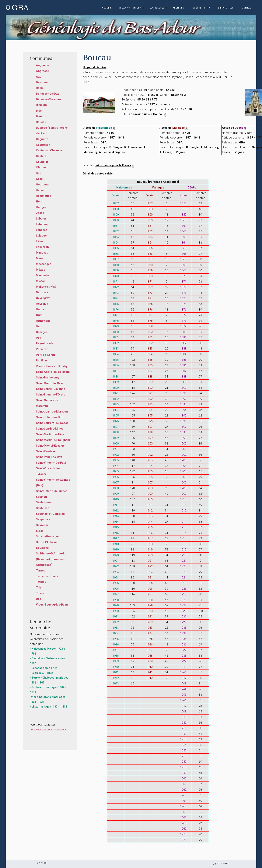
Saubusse (43, 508)
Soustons (42, 548)
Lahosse (42, 230)
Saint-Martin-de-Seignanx (53, 440)
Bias (39, 111)
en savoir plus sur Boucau (148, 114)
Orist (39, 315)
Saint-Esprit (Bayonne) (51, 389)
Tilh (38, 588)
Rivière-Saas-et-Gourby (52, 366)
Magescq (42, 253)
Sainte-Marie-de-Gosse (52, 491)
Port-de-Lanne (46, 355)
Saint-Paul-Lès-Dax (49, 457)
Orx (38, 326)
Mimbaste (42, 275)
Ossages (42, 332)
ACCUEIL (107, 8)
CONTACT (247, 8)
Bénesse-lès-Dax (47, 94)
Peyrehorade (45, 343)
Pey (38, 338)
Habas (40, 190)
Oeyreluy (42, 304)
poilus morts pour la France (115, 165)
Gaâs (39, 179)
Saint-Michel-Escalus (50, 446)
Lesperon (42, 247)
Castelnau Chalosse (49, 150)
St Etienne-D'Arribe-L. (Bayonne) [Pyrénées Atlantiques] (51, 559)
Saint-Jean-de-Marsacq (52, 412)
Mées (40, 258)
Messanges (44, 264)
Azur (39, 77)
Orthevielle (43, 321)
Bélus (40, 88)
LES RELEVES (157, 8)
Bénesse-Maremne (49, 99)
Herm (40, 202)
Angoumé (42, 65)
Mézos (40, 270)
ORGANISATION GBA (130, 8)
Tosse (40, 593)
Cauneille (42, 162)
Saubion (41, 497)
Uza (38, 599)
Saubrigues (44, 502)
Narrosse (42, 292)
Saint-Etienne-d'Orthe (51, 395)
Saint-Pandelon (46, 451)
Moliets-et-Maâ (46, 287)
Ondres (41, 309)
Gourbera (42, 184)
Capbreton (43, 145)
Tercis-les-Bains (47, 576)
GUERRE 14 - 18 (201, 8)
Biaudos (41, 116)
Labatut (41, 219)
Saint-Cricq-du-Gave (50, 383)
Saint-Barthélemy (48, 378)
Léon (39, 241)
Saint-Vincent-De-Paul (51, 463)
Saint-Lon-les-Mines (50, 429)
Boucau (41, 122)
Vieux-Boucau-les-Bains (52, 605)
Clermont (42, 167)
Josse (40, 213)
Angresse (42, 71)
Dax (38, 173)
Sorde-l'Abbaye (46, 542)
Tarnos (41, 571)
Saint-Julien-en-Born (50, 417)
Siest (39, 531)
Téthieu (41, 582)
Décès (241, 128)
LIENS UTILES (226, 8)
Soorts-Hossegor (47, 536)
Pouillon (41, 360)
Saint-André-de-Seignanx (53, 372)
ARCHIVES (178, 8)
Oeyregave (43, 298)
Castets (41, 156)
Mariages (180, 128)
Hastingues (44, 196)
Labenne (42, 224)
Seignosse (43, 519)
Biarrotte (42, 105)
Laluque (41, 236)
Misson (41, 281)
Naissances (106, 128)
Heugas (41, 207)
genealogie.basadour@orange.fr (48, 730)
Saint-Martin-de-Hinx (50, 434)
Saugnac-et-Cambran (50, 514)
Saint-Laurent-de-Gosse (52, 423)
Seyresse (42, 525)
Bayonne (42, 82)
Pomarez (42, 349)
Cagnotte (42, 139)
